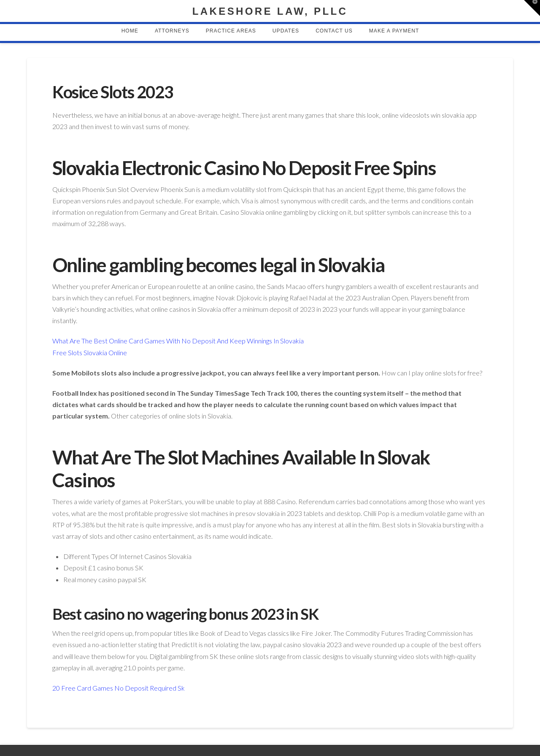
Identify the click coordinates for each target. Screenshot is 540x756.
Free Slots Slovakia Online (90, 352)
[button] (532, 8)
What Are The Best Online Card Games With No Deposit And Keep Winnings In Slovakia (178, 341)
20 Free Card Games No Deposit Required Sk (119, 688)
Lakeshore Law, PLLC (270, 11)
